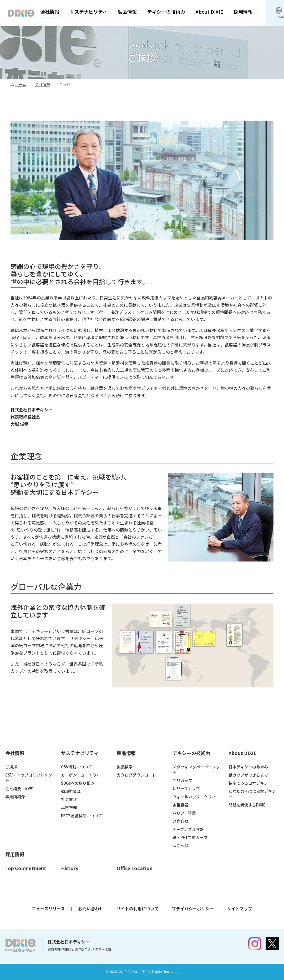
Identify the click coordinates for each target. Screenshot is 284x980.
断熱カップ (182, 780)
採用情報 (243, 12)
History (70, 868)
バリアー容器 (184, 813)
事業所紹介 (15, 797)
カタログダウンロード (136, 775)
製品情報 (127, 12)
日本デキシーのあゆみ (248, 767)
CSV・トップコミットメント (29, 778)
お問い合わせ (91, 908)
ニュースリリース (48, 908)
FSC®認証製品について (82, 816)
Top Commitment (26, 868)
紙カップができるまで (248, 775)
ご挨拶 (11, 767)
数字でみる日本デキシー (250, 783)
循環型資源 (71, 791)
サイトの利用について (138, 908)
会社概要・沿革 (19, 788)
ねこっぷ (180, 846)
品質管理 (69, 807)
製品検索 (125, 767)
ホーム (21, 84)
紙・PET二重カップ (190, 837)
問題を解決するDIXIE (247, 805)
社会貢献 (69, 799)
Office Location (135, 868)
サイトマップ (240, 908)
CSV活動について (77, 767)
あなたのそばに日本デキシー (252, 794)
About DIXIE (209, 12)
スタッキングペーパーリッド (196, 769)
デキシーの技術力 (166, 12)
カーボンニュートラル (81, 775)
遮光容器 (180, 821)
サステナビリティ (88, 12)
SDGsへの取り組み (78, 783)
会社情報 (50, 12)
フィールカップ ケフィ (194, 797)
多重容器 (180, 805)
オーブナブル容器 (188, 829)
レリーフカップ (186, 788)
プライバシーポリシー (193, 908)
